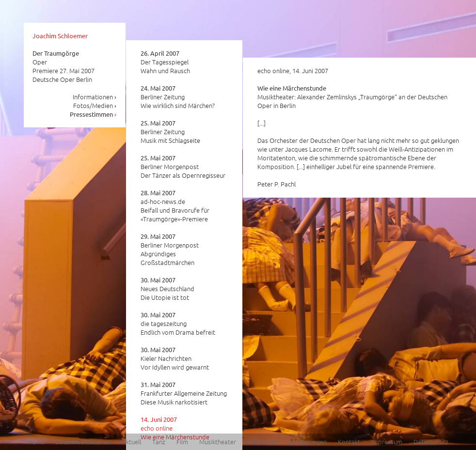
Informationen (95, 97)
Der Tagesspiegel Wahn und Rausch (165, 62)
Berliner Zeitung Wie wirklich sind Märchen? (178, 97)
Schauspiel (262, 442)
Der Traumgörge (56, 53)
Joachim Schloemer (60, 36)
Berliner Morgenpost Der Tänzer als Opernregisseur (183, 167)
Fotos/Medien (95, 105)
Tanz (159, 442)
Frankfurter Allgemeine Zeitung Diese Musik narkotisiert (184, 393)
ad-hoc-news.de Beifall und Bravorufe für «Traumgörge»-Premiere (175, 206)
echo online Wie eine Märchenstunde (175, 428)
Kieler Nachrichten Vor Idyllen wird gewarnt (175, 358)
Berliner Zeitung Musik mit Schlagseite (170, 132)
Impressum (387, 442)
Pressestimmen (93, 114)
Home (36, 442)
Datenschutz (431, 442)
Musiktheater (218, 442)
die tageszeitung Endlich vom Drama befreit (178, 324)
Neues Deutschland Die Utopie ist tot (167, 289)
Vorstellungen (307, 442)
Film (182, 442)
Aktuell (132, 442)
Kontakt (349, 442)
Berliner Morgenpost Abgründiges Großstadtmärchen (170, 249)
